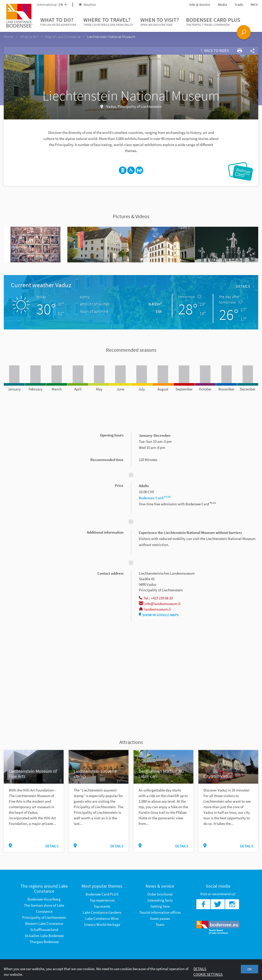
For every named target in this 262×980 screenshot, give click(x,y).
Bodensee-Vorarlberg (44, 899)
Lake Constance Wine (102, 918)
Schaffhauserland (44, 930)
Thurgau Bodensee (44, 942)
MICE (254, 5)
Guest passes (160, 918)
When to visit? (160, 22)
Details (245, 286)
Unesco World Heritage (102, 924)
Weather (87, 5)
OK (250, 969)
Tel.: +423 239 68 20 (156, 598)
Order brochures (160, 894)
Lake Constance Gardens (102, 912)
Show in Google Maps (159, 615)
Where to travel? (108, 22)
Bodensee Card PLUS (213, 22)
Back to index (215, 50)
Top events (102, 906)
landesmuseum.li (155, 609)
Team (160, 924)
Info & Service (200, 5)
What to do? (58, 22)
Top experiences (102, 900)
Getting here (160, 906)
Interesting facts (160, 900)
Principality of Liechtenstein (44, 917)
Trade (239, 5)
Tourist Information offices (160, 912)
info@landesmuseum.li (160, 604)
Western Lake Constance (44, 923)
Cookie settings (208, 974)
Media (222, 5)
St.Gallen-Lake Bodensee (44, 936)
